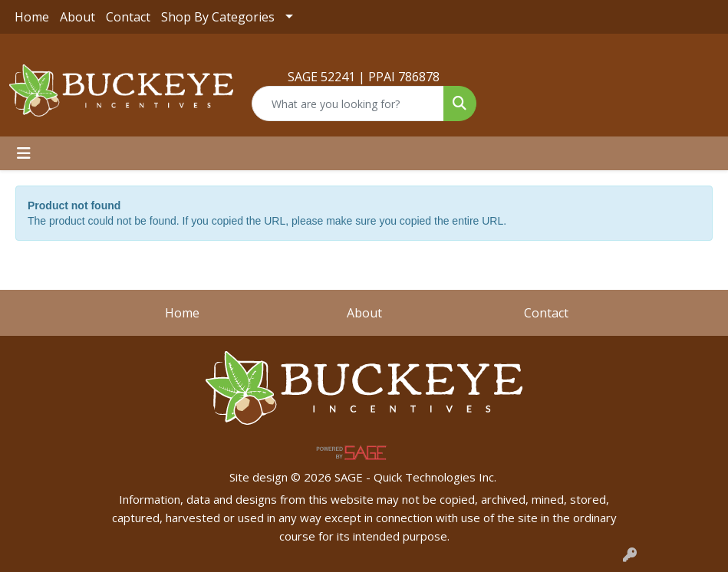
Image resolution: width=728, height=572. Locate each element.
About (77, 17)
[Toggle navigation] (24, 153)
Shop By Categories (218, 17)
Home (32, 17)
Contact (128, 17)
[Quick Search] (348, 104)
